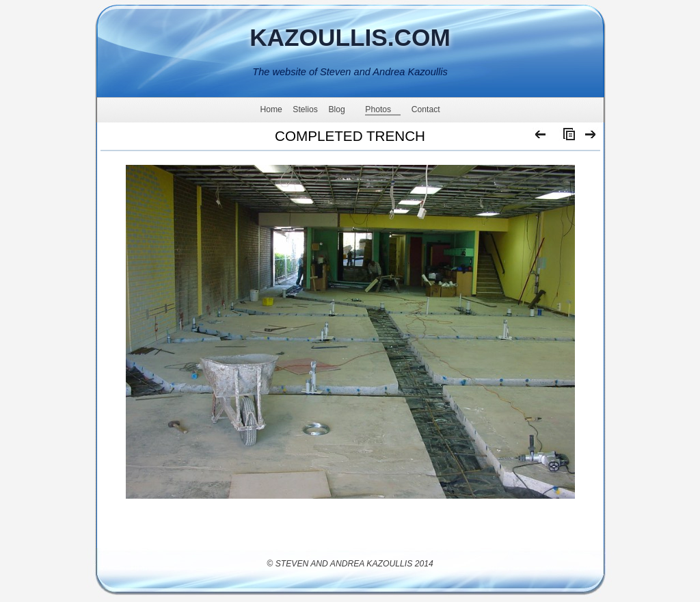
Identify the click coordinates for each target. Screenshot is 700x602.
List (566, 138)
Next (591, 138)
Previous (541, 138)
